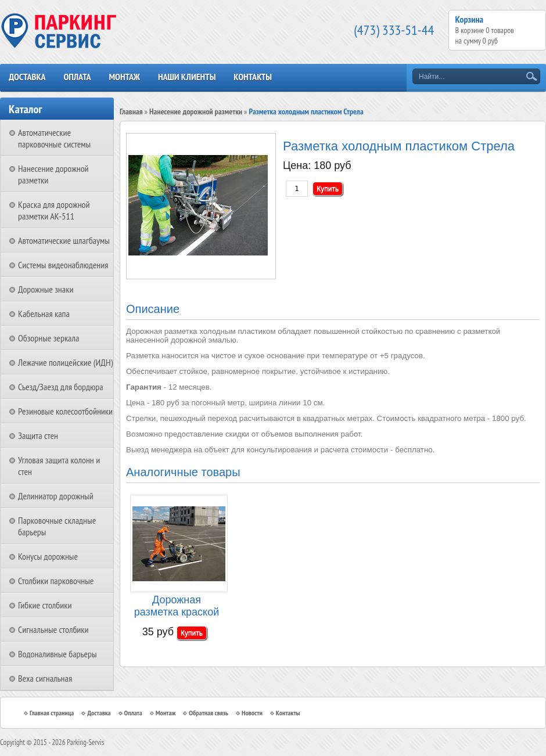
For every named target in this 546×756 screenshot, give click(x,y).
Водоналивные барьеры (58, 654)
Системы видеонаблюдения (63, 265)
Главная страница (52, 713)
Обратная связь (209, 713)
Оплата (77, 77)
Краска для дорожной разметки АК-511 (54, 210)
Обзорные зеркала (49, 338)
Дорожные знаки (46, 289)
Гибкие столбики (45, 605)
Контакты (253, 77)
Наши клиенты (187, 77)
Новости (252, 713)
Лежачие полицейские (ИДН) (65, 362)
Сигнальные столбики (53, 629)
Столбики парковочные (56, 581)
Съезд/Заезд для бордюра (61, 387)
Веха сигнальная (45, 678)
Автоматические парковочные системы (54, 138)
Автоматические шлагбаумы (64, 240)
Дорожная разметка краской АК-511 (177, 606)
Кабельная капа (44, 314)
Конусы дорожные (48, 556)
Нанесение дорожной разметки (196, 111)
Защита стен (38, 435)
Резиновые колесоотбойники (65, 411)
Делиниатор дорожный (56, 496)
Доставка (27, 77)
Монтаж (124, 77)
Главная (131, 111)
